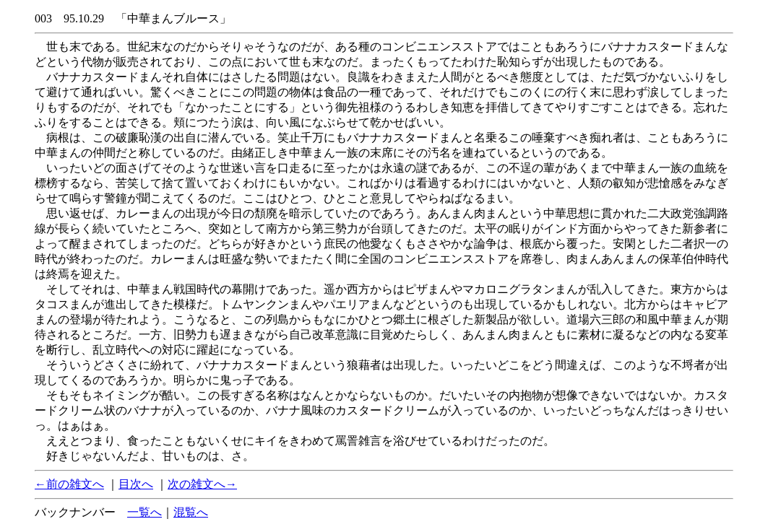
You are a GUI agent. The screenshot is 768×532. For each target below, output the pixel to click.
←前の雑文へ (69, 484)
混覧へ (191, 512)
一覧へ (144, 512)
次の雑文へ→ (202, 484)
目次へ (136, 484)
